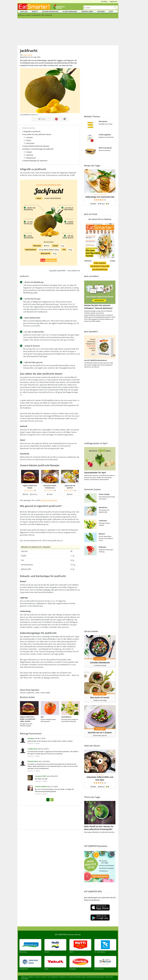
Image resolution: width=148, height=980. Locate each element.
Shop (111, 11)
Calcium (23, 693)
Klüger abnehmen (70, 11)
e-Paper (113, 261)
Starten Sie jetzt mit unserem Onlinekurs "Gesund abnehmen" (100, 295)
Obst (38, 693)
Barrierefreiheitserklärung (95, 977)
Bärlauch (102, 534)
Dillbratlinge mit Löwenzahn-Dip (100, 197)
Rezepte (35, 11)
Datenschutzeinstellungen (77, 977)
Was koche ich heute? (100, 697)
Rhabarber (103, 547)
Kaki (42, 717)
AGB (49, 977)
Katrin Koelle (27, 55)
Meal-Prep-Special (105, 148)
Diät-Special (103, 121)
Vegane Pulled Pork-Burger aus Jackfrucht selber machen (28, 719)
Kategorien (25, 979)
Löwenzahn (103, 521)
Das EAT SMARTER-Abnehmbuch (96, 360)
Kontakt (44, 977)
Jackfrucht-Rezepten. (49, 500)
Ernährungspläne (105, 135)
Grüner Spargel (104, 494)
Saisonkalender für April (95, 473)
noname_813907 (41, 776)
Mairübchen (103, 507)
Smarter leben (87, 11)
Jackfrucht (31, 693)
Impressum (55, 977)
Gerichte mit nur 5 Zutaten (100, 733)
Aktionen (101, 11)
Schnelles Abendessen (100, 663)
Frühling (24, 11)
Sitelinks (37, 977)
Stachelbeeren (66, 717)
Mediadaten (109, 977)
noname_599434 (41, 787)
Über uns (24, 977)
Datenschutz (63, 977)
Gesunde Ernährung (50, 11)
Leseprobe (88, 261)
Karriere (31, 977)
